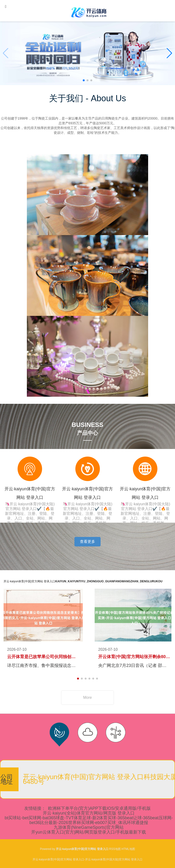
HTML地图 (128, 849)
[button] (169, 53)
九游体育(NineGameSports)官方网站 (89, 827)
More (87, 697)
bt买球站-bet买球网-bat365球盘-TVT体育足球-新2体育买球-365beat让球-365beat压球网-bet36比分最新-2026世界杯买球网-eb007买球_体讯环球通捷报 (89, 820)
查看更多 (87, 542)
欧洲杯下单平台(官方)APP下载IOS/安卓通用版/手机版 (99, 808)
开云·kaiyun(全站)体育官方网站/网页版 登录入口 (89, 813)
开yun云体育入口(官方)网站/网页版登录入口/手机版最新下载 (89, 832)
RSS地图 (115, 849)
